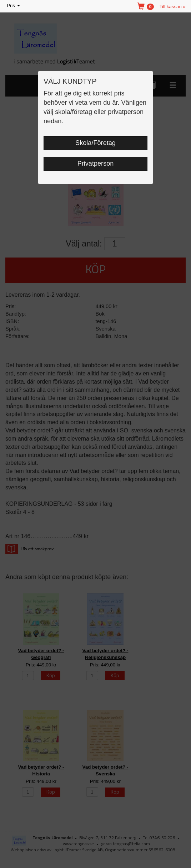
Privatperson (96, 163)
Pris (14, 6)
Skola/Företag (95, 143)
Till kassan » (172, 7)
